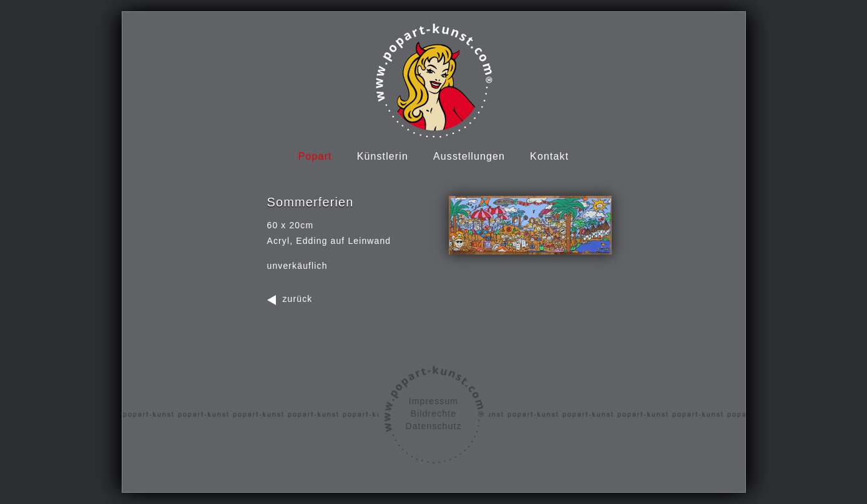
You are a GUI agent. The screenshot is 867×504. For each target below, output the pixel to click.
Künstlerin (383, 156)
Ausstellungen (469, 156)
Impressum (433, 401)
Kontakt (549, 156)
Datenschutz (433, 426)
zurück (298, 299)
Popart (315, 156)
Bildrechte (433, 414)
